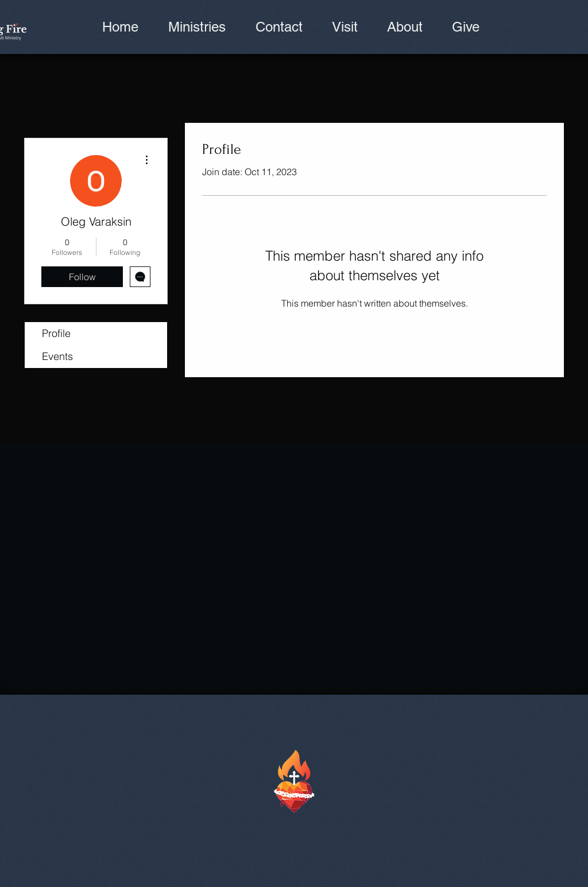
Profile (56, 333)
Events (57, 356)
